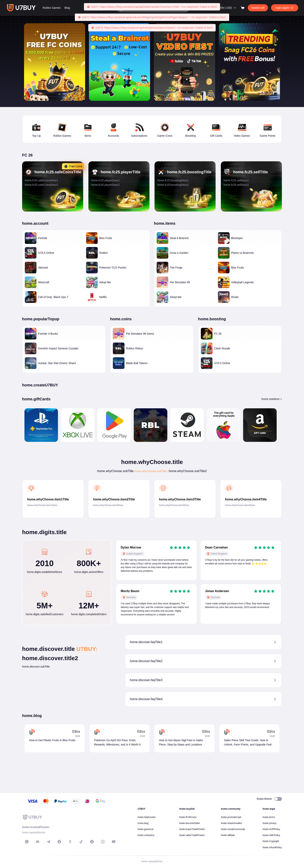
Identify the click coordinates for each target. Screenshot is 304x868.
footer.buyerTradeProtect (192, 829)
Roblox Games (71, 8)
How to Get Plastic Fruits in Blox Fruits (52, 775)
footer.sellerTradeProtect (192, 835)
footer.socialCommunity (233, 829)
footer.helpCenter (147, 817)
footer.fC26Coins (188, 817)
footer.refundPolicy (272, 847)
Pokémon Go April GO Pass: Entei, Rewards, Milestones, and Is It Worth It (117, 777)
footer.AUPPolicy (271, 829)
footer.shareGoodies (231, 823)
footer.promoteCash (231, 817)
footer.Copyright (271, 841)
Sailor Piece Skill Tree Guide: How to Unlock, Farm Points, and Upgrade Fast (248, 777)
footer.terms (269, 817)
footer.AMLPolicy (271, 835)
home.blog (143, 823)
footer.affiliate (228, 835)
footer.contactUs (146, 835)
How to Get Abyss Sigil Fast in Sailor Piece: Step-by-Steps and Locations (181, 777)
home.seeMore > (272, 434)
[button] (203, 677)
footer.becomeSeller (190, 823)
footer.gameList (146, 829)
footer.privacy (270, 823)
